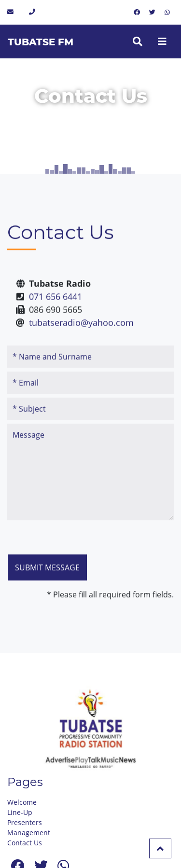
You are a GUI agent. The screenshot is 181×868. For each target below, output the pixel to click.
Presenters (25, 822)
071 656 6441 (56, 303)
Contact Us (25, 843)
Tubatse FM (41, 42)
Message (90, 488)
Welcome (22, 802)
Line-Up (20, 812)
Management (29, 833)
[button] (160, 848)
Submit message (47, 584)
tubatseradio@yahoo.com (81, 330)
